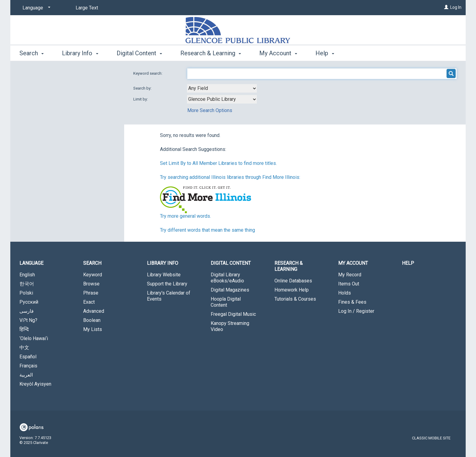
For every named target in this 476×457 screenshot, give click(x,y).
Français (28, 366)
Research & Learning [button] (211, 53)
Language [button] (31, 263)
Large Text (87, 8)
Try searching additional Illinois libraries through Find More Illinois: (230, 177)
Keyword (93, 275)
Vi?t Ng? (28, 320)
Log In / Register (356, 311)
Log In (456, 7)
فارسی (27, 311)
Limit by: (141, 99)
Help (408, 263)
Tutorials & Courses (295, 299)
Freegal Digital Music (233, 314)
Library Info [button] (80, 53)
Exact (89, 302)
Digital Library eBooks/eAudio (227, 278)
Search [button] (32, 53)
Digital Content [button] (139, 53)
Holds (345, 293)
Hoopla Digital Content (226, 302)
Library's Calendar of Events (169, 296)
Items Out (349, 284)
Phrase (91, 293)
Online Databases (293, 281)
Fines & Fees (352, 302)
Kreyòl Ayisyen (35, 384)
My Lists (93, 329)
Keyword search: (148, 73)
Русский (29, 302)
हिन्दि (24, 329)
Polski (26, 293)
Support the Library (167, 284)
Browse (91, 284)
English (27, 275)
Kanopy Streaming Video (230, 326)
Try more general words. (185, 216)
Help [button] (325, 53)
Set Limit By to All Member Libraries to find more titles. (218, 163)
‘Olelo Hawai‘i (34, 338)
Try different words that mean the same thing (207, 230)
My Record (350, 275)
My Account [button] (278, 53)
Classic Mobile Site (431, 438)
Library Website (164, 275)
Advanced (94, 311)
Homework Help (292, 290)
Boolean (92, 320)
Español (28, 357)
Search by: (143, 88)
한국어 (27, 284)
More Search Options (210, 110)
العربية (26, 375)
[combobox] (222, 88)
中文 (24, 348)
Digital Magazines (230, 290)
